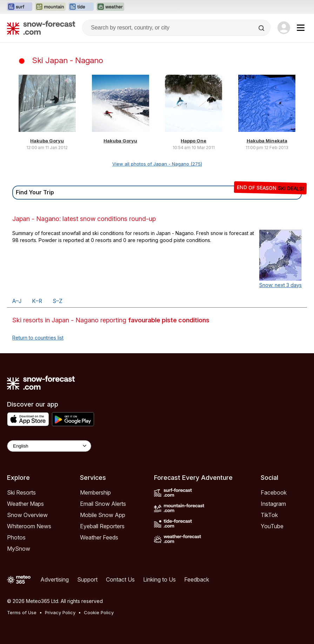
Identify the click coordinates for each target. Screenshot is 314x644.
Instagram (273, 504)
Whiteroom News (29, 526)
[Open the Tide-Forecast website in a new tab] (81, 7)
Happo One (193, 141)
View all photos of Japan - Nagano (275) (157, 164)
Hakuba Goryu (47, 141)
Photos (16, 537)
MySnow (19, 549)
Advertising (55, 579)
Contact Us (120, 579)
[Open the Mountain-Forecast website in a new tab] (50, 7)
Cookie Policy (99, 612)
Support (87, 579)
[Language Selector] (49, 446)
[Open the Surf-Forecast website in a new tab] (20, 7)
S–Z (58, 301)
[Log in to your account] (284, 28)
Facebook (274, 492)
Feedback (197, 579)
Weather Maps (25, 504)
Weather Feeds (99, 537)
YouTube (272, 526)
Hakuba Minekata (267, 141)
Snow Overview (27, 515)
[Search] (262, 28)
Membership (95, 492)
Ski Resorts (21, 492)
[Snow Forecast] (41, 28)
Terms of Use (22, 612)
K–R (37, 301)
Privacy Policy (60, 612)
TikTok (269, 515)
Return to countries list (38, 338)
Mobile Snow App (103, 515)
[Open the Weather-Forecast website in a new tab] (110, 7)
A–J (17, 301)
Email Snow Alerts (103, 504)
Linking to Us (159, 579)
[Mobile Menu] (301, 28)
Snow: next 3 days (280, 285)
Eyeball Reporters (102, 526)
